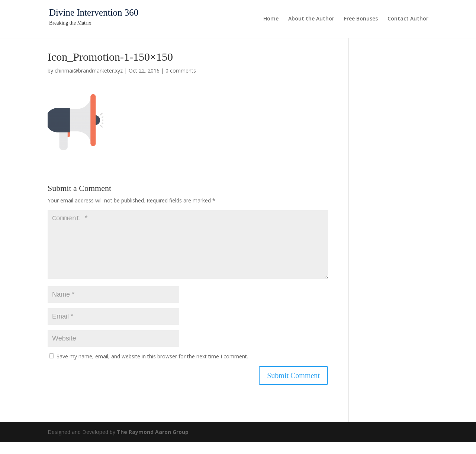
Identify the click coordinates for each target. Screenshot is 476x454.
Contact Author (408, 19)
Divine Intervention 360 (94, 12)
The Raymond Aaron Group (153, 444)
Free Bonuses (361, 19)
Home (271, 19)
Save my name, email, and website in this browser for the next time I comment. (152, 368)
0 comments (181, 71)
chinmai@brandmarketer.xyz (89, 71)
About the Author (311, 19)
